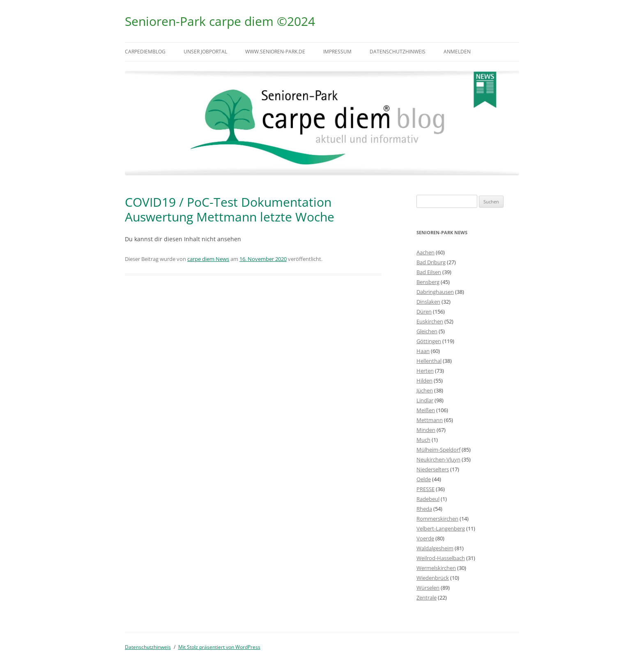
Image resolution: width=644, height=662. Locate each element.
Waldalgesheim (435, 548)
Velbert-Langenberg (441, 528)
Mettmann (430, 420)
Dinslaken (428, 302)
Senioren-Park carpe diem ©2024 (220, 21)
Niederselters (433, 469)
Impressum (337, 52)
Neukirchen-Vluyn (438, 459)
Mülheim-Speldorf (438, 450)
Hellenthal (429, 361)
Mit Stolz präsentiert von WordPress (219, 647)
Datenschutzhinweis (398, 52)
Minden (426, 430)
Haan (423, 351)
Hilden (424, 381)
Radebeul (428, 499)
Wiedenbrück (433, 578)
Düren (424, 311)
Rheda (424, 509)
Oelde (424, 479)
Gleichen (427, 331)
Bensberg (428, 282)
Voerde (425, 538)
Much (423, 440)
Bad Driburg (431, 262)
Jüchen (425, 390)
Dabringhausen (435, 292)
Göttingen (429, 341)
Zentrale (427, 597)
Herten (425, 371)
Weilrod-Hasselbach (441, 558)
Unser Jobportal (205, 52)
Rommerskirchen (437, 519)
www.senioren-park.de (275, 52)
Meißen (426, 410)
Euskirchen (430, 321)
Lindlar (425, 400)
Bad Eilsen (429, 272)
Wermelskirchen (436, 568)
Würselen (428, 588)
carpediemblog (145, 52)
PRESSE (425, 489)
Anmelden (457, 52)
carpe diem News (208, 259)
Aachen (425, 252)
